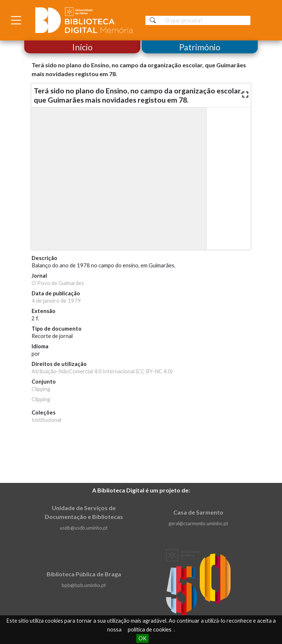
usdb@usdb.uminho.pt (84, 528)
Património (200, 47)
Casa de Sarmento (198, 512)
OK (142, 638)
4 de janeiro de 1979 (56, 301)
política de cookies (150, 629)
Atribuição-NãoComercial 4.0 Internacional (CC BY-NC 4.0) (102, 371)
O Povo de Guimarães (58, 283)
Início (82, 47)
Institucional (46, 420)
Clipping (41, 389)
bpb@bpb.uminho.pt (84, 585)
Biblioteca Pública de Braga (84, 574)
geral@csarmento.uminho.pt (198, 523)
